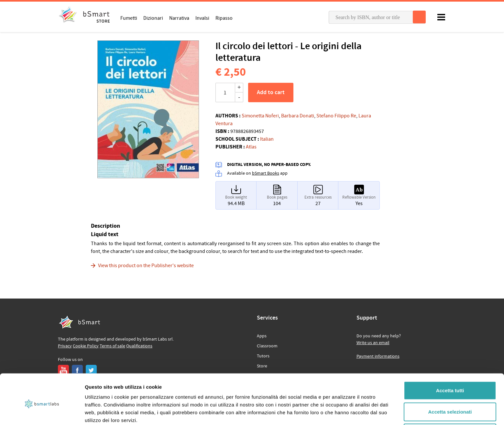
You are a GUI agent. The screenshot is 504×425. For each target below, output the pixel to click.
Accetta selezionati (450, 383)
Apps (262, 336)
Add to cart (271, 93)
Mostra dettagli (340, 412)
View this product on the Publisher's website (146, 266)
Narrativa (179, 18)
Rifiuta (450, 404)
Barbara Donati (298, 116)
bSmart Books (266, 173)
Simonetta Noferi (260, 116)
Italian (267, 139)
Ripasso (224, 18)
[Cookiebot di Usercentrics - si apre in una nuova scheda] (42, 412)
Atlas (251, 147)
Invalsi (202, 18)
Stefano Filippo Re (336, 116)
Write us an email (373, 343)
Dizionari (153, 18)
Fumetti (129, 18)
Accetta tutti (450, 361)
